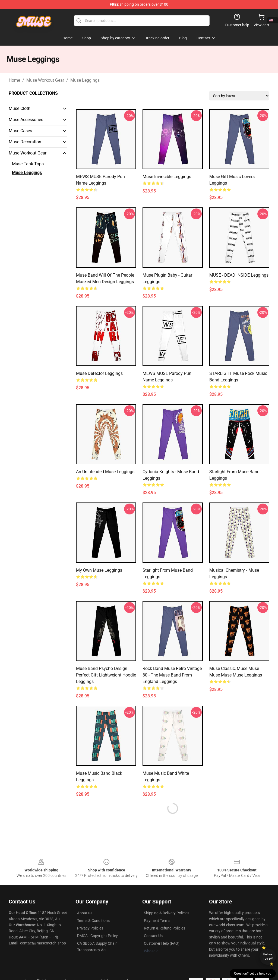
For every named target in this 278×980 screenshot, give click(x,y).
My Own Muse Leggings (99, 570)
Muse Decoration (25, 142)
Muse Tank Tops (28, 164)
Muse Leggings (85, 80)
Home (14, 80)
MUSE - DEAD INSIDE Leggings (239, 275)
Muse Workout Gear (45, 80)
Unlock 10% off (268, 957)
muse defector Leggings (99, 373)
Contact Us (153, 936)
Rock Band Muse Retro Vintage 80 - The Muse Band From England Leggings (172, 675)
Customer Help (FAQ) (162, 943)
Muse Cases (20, 131)
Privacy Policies (90, 928)
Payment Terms (157, 921)
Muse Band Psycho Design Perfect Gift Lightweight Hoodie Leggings (106, 675)
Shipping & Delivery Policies (167, 913)
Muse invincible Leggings (167, 177)
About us (85, 913)
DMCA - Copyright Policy (97, 936)
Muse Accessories (26, 120)
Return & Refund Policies (165, 928)
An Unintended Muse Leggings (105, 472)
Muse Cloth (20, 108)
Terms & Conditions (93, 921)
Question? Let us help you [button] (253, 973)
